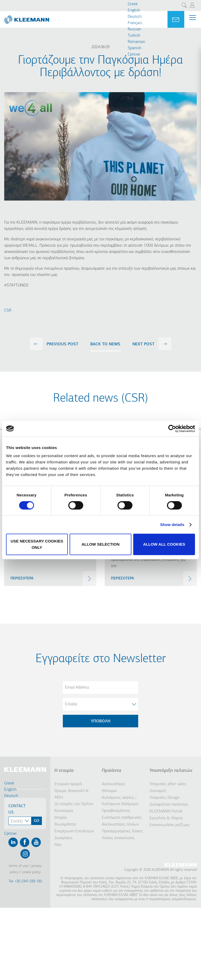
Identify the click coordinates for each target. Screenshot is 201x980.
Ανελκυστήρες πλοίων (120, 824)
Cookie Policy (31, 872)
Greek (133, 4)
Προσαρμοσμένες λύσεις (122, 831)
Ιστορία (61, 818)
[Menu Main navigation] (193, 19)
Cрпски (134, 54)
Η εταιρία (64, 771)
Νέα (58, 845)
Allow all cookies (164, 544)
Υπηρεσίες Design (164, 798)
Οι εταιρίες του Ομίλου (74, 804)
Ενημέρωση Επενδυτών (74, 831)
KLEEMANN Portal (166, 811)
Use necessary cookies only (37, 544)
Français (135, 23)
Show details (172, 525)
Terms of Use (18, 866)
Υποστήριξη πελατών (171, 771)
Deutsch (135, 17)
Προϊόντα (111, 771)
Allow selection (100, 544)
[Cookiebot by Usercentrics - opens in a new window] (172, 429)
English (134, 10)
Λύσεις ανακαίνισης (118, 838)
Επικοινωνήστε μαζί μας (170, 825)
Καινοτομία (64, 811)
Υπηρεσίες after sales (168, 784)
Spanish (135, 48)
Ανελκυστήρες (114, 784)
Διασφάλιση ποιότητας (169, 805)
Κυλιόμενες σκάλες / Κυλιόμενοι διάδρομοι (120, 801)
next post (143, 344)
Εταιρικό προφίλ (68, 784)
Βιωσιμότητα (65, 824)
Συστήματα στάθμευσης (122, 818)
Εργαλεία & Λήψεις (166, 818)
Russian (134, 29)
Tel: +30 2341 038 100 (25, 881)
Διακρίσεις (63, 838)
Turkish (134, 36)
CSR (8, 311)
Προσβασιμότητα (116, 811)
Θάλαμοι (109, 791)
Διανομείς (158, 791)
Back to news (105, 344)
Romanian (136, 42)
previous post (62, 344)
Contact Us (17, 809)
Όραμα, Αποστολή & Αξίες (72, 794)
